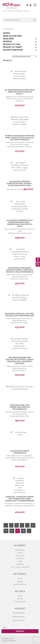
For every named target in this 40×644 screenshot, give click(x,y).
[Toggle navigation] (35, 5)
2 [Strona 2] (17, 525)
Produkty (18, 11)
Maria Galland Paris (12, 36)
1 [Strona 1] (11, 525)
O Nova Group (20, 559)
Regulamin (20, 564)
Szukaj (35, 20)
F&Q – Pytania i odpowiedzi (20, 567)
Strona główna (8, 11)
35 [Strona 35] (6, 531)
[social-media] (38, 260)
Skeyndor (7, 42)
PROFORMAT (11, 641)
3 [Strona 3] (22, 525)
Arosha (6, 33)
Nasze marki (8, 39)
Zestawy (20, 553)
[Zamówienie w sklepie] (25, 56)
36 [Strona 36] (12, 531)
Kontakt (20, 561)
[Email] (20, 627)
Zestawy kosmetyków (13, 50)
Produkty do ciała (12, 44)
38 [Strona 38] (23, 531)
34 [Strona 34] (33, 525)
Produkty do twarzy (12, 47)
